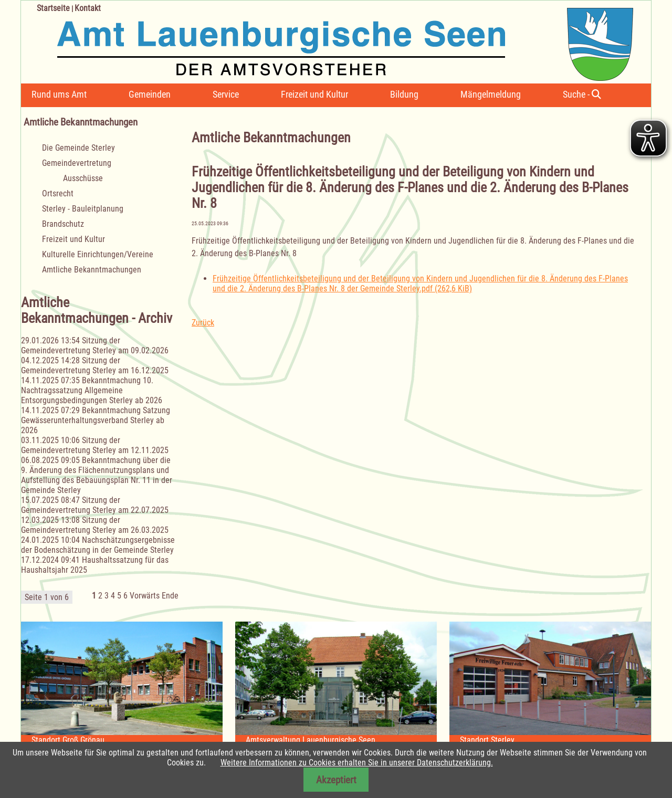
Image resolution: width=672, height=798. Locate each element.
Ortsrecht (58, 193)
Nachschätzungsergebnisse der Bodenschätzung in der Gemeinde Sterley (98, 545)
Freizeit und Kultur (314, 94)
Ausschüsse (83, 178)
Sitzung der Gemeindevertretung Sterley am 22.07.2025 (95, 505)
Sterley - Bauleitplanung (83, 209)
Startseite (53, 8)
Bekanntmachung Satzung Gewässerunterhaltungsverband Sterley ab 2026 (96, 420)
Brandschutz (63, 224)
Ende (170, 596)
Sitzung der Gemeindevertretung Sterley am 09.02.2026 (95, 345)
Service (226, 94)
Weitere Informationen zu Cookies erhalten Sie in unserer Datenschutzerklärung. (357, 763)
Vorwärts (145, 596)
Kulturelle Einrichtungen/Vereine (98, 254)
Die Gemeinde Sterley (78, 148)
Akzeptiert (336, 780)
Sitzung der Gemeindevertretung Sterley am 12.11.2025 (95, 445)
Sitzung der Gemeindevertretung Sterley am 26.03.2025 (95, 525)
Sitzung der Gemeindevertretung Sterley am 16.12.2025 (95, 365)
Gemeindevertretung (77, 163)
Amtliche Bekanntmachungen (92, 270)
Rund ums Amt (59, 94)
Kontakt (88, 8)
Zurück (203, 323)
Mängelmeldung (491, 94)
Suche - (582, 94)
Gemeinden (150, 94)
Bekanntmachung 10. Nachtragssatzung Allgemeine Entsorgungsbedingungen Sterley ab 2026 (92, 390)
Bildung (404, 94)
